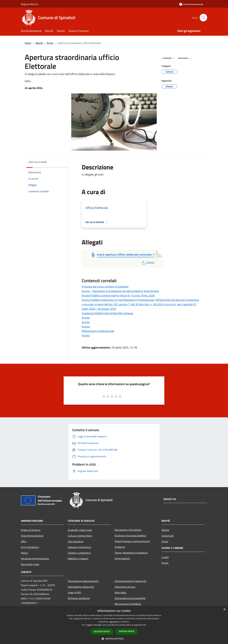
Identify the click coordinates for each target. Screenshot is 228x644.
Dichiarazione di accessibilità (130, 598)
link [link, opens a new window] (144, 625)
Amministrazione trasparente (130, 581)
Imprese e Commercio (79, 547)
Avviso (86, 318)
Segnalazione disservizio (81, 587)
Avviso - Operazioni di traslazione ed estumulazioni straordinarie (120, 291)
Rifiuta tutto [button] (127, 631)
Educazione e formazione (128, 530)
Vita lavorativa (76, 541)
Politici (25, 553)
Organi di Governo (31, 530)
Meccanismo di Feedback (128, 604)
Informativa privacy (125, 587)
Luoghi (165, 557)
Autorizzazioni (122, 558)
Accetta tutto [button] (102, 632)
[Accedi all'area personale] (191, 4)
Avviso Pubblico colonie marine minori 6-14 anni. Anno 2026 (118, 295)
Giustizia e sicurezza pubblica (130, 536)
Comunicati (168, 536)
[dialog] (114, 625)
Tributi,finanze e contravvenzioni (132, 541)
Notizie (165, 530)
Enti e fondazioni (30, 547)
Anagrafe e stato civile (80, 530)
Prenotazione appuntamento (83, 581)
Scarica (148, 262)
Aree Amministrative (32, 536)
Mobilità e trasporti (78, 559)
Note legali (120, 592)
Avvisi (50, 43)
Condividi (169, 58)
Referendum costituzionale (98, 331)
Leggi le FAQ (74, 592)
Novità (39, 43)
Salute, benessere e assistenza (131, 553)
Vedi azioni (185, 58)
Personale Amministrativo (35, 559)
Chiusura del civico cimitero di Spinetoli (105, 287)
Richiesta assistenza (79, 598)
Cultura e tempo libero (80, 536)
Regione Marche (30, 4)
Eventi (165, 563)
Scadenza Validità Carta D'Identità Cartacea (107, 313)
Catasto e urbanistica (79, 553)
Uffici (24, 541)
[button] (114, 639)
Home (28, 43)
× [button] (224, 609)
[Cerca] (203, 18)
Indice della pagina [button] (38, 162)
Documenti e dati (30, 564)
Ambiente (120, 547)
